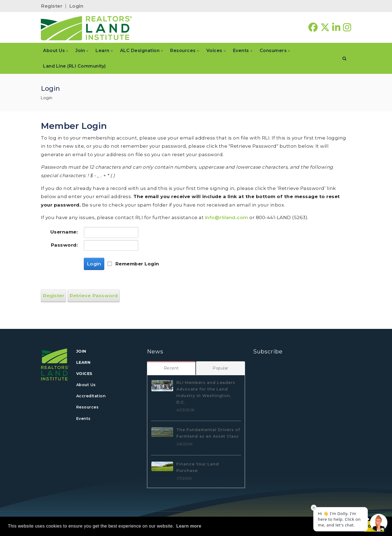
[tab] (171, 368)
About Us (86, 385)
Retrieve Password (94, 296)
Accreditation (91, 396)
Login (76, 6)
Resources (88, 407)
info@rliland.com (227, 217)
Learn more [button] (189, 526)
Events (83, 419)
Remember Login (137, 264)
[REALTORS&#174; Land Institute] (86, 28)
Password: (64, 245)
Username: (64, 232)
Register (52, 6)
